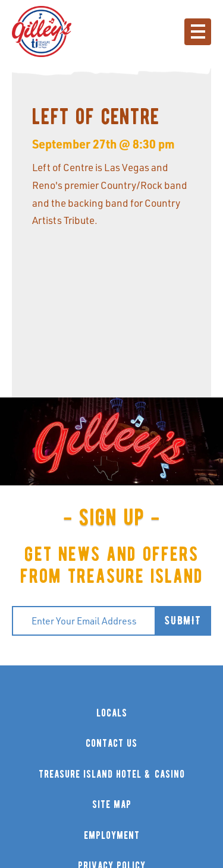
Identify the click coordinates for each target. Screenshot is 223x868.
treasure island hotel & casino (112, 774)
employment (112, 836)
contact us (111, 744)
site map (112, 805)
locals (112, 713)
